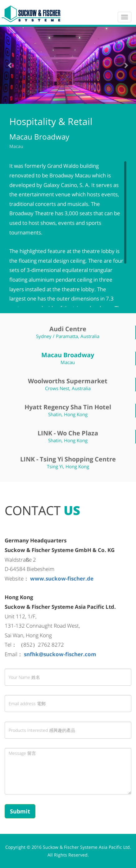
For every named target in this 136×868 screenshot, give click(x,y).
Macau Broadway (68, 355)
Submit (20, 811)
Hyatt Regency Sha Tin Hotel (68, 407)
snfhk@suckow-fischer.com (60, 654)
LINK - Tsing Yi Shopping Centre (68, 459)
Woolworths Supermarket (68, 381)
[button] (10, 65)
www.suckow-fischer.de (62, 579)
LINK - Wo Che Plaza (68, 433)
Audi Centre (68, 329)
